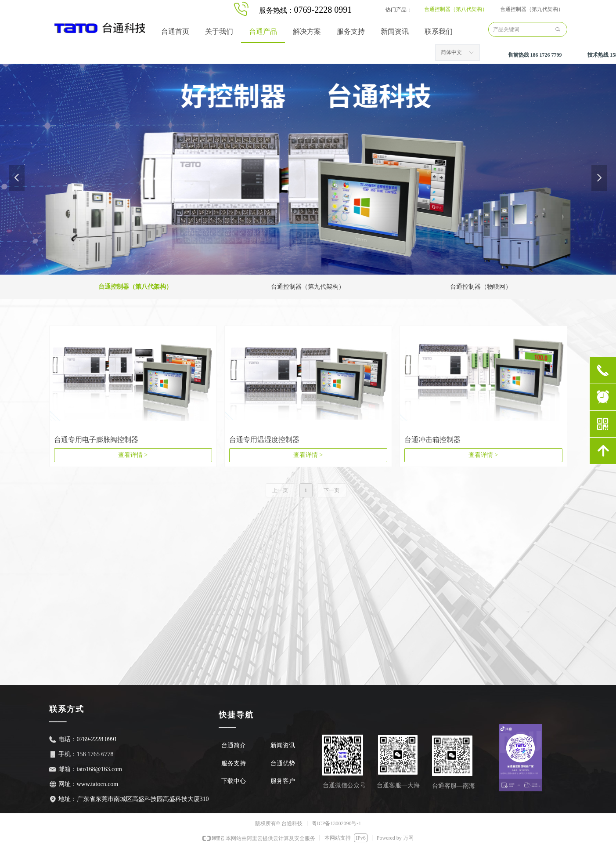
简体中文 (451, 52)
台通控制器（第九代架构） (532, 9)
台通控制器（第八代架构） (456, 9)
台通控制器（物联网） (481, 287)
